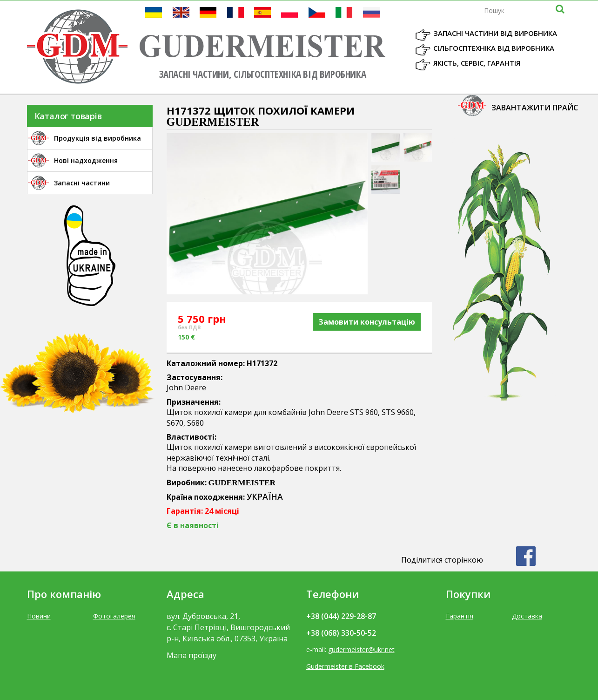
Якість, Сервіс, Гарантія (477, 63)
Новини (39, 616)
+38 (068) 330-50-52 (341, 633)
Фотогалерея (114, 616)
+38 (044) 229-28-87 (341, 616)
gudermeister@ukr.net (361, 649)
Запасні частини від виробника (495, 33)
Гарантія (460, 616)
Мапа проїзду (191, 655)
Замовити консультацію (367, 322)
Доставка (527, 616)
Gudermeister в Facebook (345, 666)
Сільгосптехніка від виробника (494, 48)
